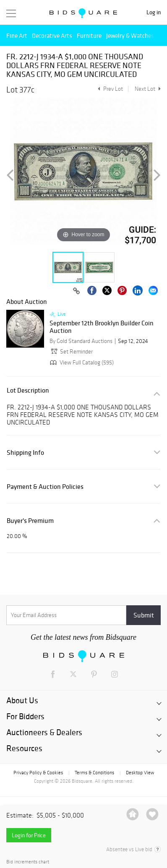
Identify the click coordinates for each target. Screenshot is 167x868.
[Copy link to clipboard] (76, 291)
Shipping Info (25, 452)
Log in (154, 12)
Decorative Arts (52, 36)
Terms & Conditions (94, 773)
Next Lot (148, 89)
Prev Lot (109, 89)
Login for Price (29, 835)
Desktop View (140, 773)
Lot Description (28, 390)
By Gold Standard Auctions (81, 341)
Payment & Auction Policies (45, 487)
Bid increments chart (28, 862)
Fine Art (17, 36)
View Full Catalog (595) (81, 363)
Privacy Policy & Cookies (38, 773)
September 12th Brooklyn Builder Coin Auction (102, 327)
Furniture (89, 36)
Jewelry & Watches (130, 36)
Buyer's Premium (30, 521)
